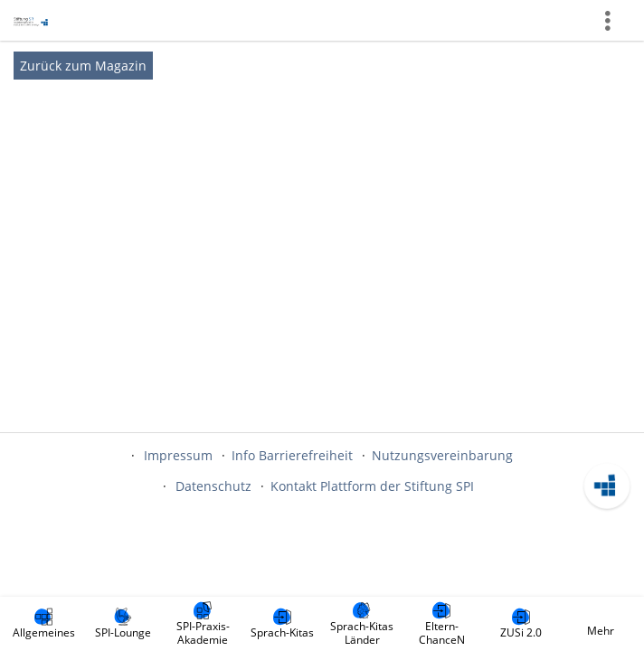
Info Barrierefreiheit (292, 455)
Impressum (178, 455)
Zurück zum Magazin (83, 66)
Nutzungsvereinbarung (442, 455)
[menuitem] (43, 624)
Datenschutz (213, 486)
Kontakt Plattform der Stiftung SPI (372, 486)
